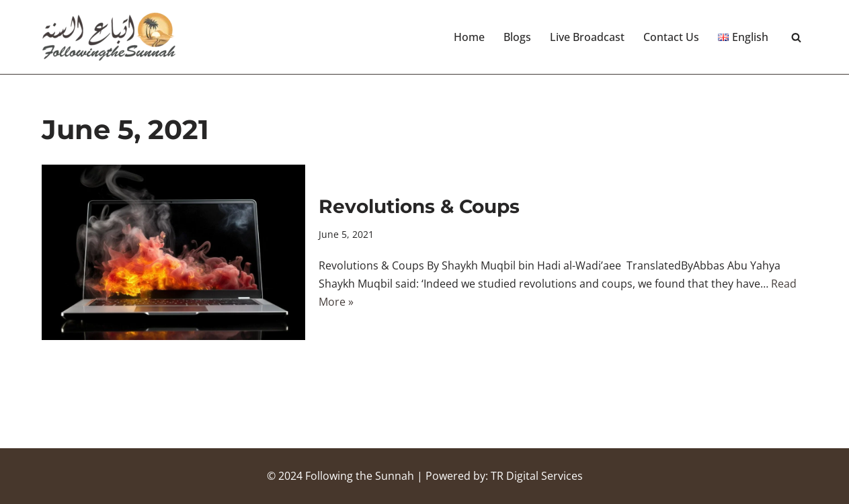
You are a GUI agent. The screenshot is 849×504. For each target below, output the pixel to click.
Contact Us (671, 37)
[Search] (796, 37)
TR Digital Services (537, 476)
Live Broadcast (587, 37)
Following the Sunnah (360, 476)
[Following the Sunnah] (109, 37)
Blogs (517, 37)
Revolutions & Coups (419, 206)
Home (469, 37)
